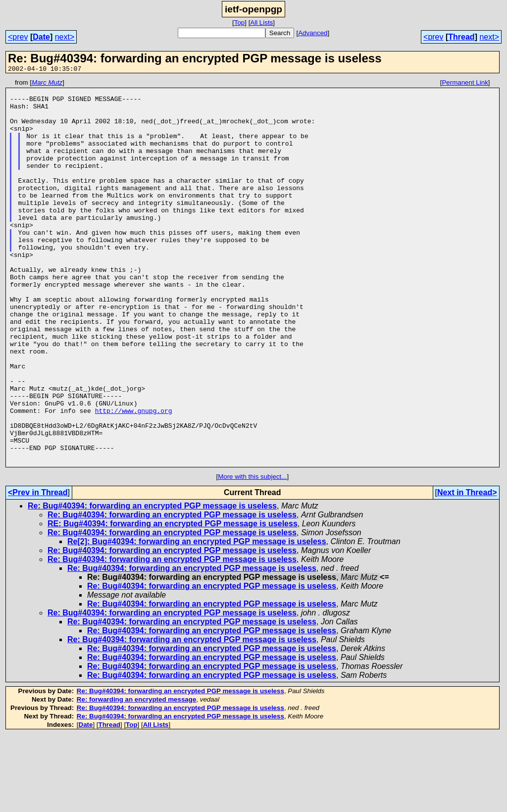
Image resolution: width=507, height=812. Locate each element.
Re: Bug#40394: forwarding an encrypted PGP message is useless (152, 583)
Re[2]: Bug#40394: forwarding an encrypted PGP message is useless (197, 619)
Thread (461, 37)
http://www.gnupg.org (134, 477)
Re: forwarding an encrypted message (136, 777)
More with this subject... (252, 554)
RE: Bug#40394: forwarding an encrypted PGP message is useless (173, 601)
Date (41, 37)
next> (65, 37)
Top (240, 23)
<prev (18, 37)
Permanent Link (465, 84)
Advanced (313, 33)
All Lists (261, 23)
